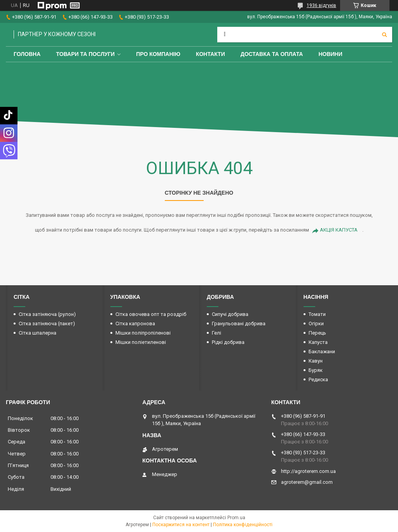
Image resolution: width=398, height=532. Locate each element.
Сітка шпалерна (38, 333)
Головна (27, 54)
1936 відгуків (321, 5)
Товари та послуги (85, 54)
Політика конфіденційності (243, 525)
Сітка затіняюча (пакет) (47, 324)
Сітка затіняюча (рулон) (47, 314)
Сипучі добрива (230, 314)
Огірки (316, 324)
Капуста (318, 342)
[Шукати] (384, 35)
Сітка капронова (135, 324)
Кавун (316, 361)
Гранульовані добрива (239, 324)
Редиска (318, 379)
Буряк (316, 370)
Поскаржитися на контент (181, 525)
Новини (330, 54)
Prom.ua (236, 518)
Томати (317, 314)
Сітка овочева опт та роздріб (151, 314)
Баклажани (322, 351)
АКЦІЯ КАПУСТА (339, 230)
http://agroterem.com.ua (308, 471)
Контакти (210, 54)
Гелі (216, 333)
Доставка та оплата (272, 54)
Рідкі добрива (228, 342)
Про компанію (158, 54)
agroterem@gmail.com (307, 482)
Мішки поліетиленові (141, 342)
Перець (317, 333)
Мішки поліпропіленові (143, 333)
